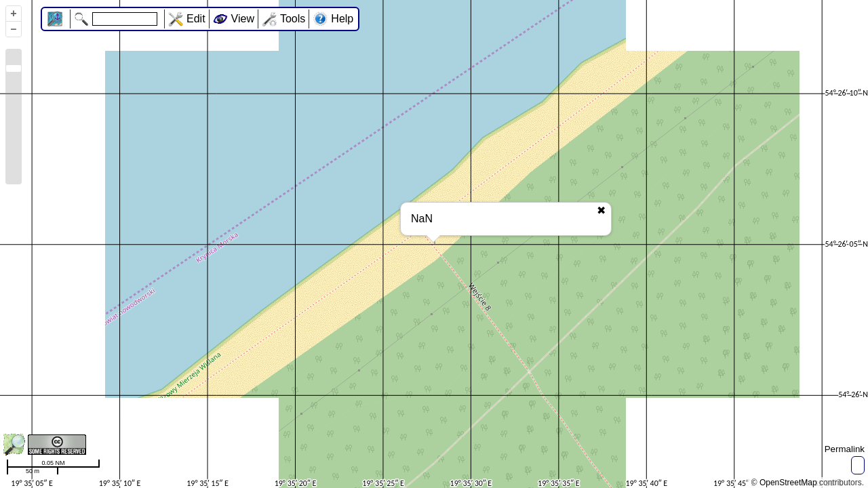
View (243, 19)
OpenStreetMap (788, 483)
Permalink (845, 449)
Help (342, 19)
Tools (293, 19)
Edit (196, 19)
